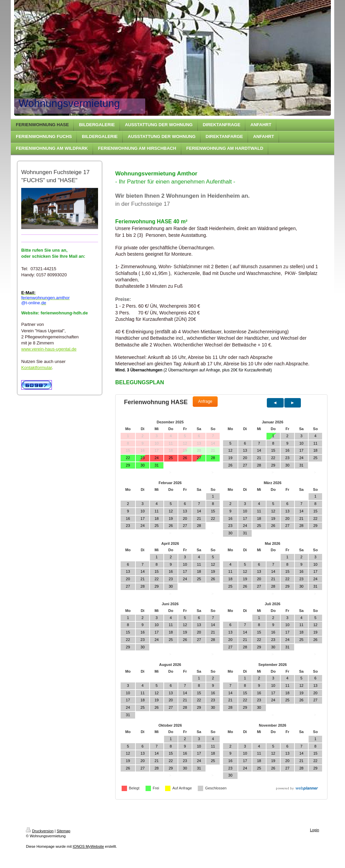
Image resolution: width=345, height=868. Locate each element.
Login (315, 830)
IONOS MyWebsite (88, 846)
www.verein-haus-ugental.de (49, 349)
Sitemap (63, 831)
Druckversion (40, 831)
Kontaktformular (37, 368)
